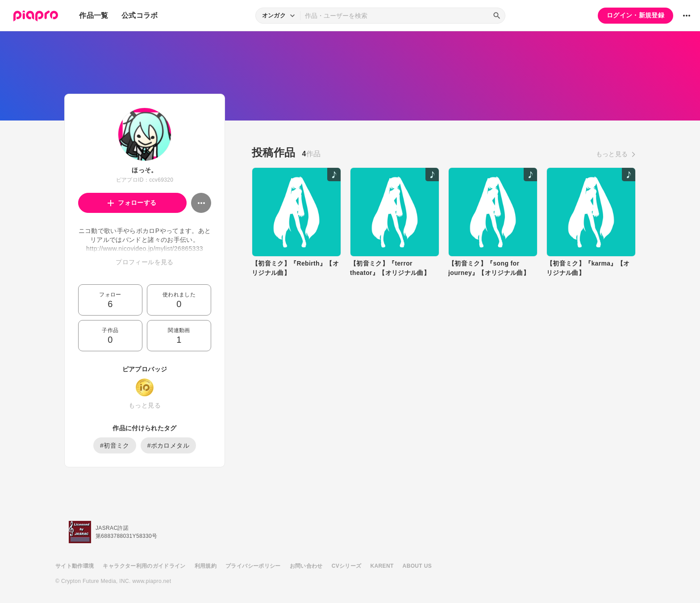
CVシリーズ (347, 566)
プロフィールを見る (144, 262)
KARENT (382, 566)
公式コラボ (140, 15)
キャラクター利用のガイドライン (144, 566)
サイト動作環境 (75, 566)
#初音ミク (115, 445)
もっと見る (145, 405)
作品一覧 (94, 15)
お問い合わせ (306, 566)
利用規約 (206, 566)
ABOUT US (417, 566)
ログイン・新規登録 (635, 15)
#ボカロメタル (168, 445)
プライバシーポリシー (253, 566)
